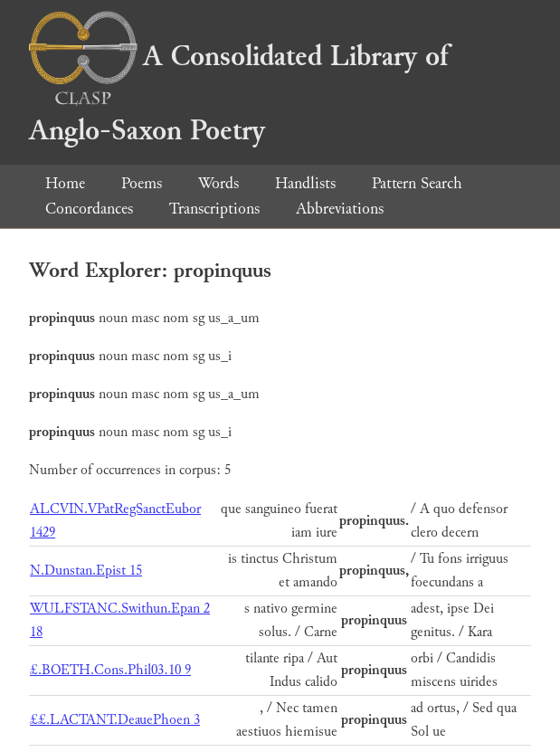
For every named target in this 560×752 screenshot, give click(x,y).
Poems (142, 183)
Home (65, 183)
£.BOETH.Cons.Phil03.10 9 (110, 670)
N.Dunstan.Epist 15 (86, 571)
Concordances (89, 209)
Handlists (305, 183)
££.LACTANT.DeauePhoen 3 (115, 720)
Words (218, 183)
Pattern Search (417, 183)
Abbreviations (340, 209)
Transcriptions (214, 209)
